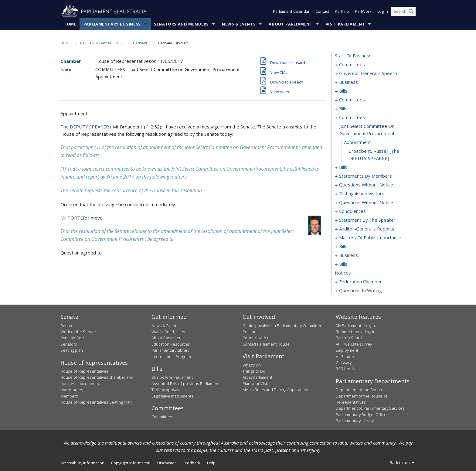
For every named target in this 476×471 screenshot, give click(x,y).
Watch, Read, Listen (169, 332)
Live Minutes (72, 390)
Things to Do (254, 371)
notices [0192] (343, 273)
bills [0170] (343, 247)
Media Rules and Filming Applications (276, 390)
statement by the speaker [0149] (367, 220)
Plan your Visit (255, 384)
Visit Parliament (345, 24)
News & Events (239, 24)
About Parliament (291, 24)
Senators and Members (181, 24)
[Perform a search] (411, 12)
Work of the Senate (78, 332)
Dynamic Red (72, 338)
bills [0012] (343, 91)
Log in (383, 12)
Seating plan (72, 350)
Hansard (141, 43)
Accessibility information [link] (82, 463)
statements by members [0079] (365, 176)
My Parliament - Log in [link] (355, 326)
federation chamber (360, 282)
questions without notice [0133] (366, 203)
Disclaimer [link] (167, 463)
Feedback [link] (192, 463)
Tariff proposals (166, 390)
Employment (347, 350)
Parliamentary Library (170, 350)
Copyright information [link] (131, 463)
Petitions (251, 332)
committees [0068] (352, 118)
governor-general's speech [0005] (368, 73)
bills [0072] (343, 167)
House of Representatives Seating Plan (96, 402)
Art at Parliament (257, 377)
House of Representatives (84, 371)
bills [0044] (343, 109)
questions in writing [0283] (360, 291)
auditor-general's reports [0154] (367, 229)
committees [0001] (352, 65)
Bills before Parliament (172, 377)
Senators (69, 344)
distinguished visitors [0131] (362, 194)
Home (70, 24)
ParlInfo (342, 12)
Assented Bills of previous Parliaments (187, 384)
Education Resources (171, 344)
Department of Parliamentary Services (370, 408)
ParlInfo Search (350, 338)
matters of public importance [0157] (370, 238)
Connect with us (257, 338)
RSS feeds (345, 369)
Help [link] (211, 463)
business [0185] (348, 255)
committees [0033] (352, 100)
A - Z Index (345, 357)
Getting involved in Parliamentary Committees (284, 326)
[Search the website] (403, 12)
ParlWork (363, 12)
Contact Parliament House (266, 344)
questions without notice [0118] (366, 185)
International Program (171, 357)
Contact (322, 12)
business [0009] (348, 82)
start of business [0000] (353, 56)
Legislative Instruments (172, 396)
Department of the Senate (360, 390)
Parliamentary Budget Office (361, 415)
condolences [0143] (352, 211)
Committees (162, 417)
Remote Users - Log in (356, 332)
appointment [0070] (357, 142)
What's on (252, 365)
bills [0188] (343, 264)
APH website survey (354, 344)
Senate (67, 326)
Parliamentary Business (112, 24)
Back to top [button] (403, 462)
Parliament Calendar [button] (291, 12)
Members (69, 396)
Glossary (344, 363)
